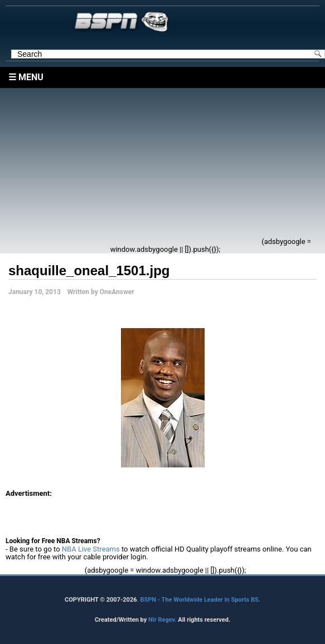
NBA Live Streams (91, 549)
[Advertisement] (140, 166)
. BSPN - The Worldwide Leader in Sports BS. (199, 600)
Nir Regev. (163, 620)
